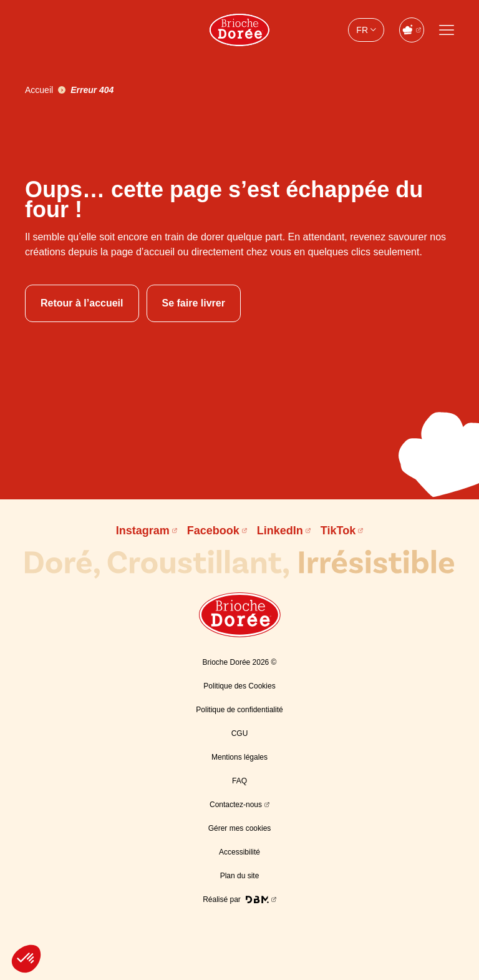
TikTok (338, 531)
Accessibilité (239, 852)
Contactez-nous (236, 805)
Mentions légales (239, 757)
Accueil (39, 90)
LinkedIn (280, 531)
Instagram (143, 531)
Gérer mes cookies (240, 828)
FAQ (239, 781)
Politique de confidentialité (239, 710)
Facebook (213, 531)
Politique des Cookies (239, 686)
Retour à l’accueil (82, 303)
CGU (240, 733)
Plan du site (240, 876)
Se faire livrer (194, 303)
